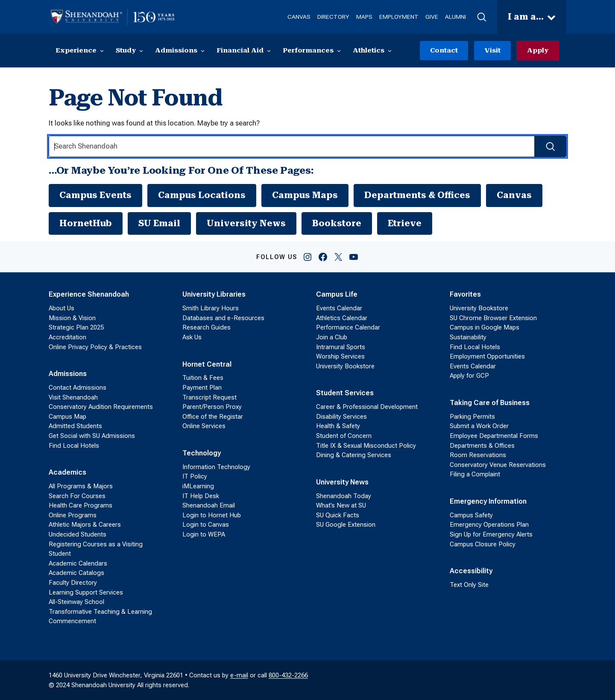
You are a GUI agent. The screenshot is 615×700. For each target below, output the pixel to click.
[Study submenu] (141, 51)
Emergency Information (488, 501)
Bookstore (337, 223)
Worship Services (340, 356)
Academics (67, 472)
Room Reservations (478, 455)
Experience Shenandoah (89, 295)
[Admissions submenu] (203, 51)
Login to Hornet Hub (212, 515)
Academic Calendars (78, 563)
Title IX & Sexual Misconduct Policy (366, 446)
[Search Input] (307, 147)
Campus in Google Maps (485, 328)
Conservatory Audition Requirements (101, 407)
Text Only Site (469, 585)
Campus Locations (202, 195)
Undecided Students (78, 534)
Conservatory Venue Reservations (498, 465)
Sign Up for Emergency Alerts (491, 534)
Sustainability (468, 337)
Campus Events (95, 195)
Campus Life (337, 295)
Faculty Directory (73, 583)
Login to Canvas (206, 525)
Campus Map (67, 417)
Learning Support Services (86, 592)
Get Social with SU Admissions (92, 436)
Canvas (514, 195)
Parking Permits (472, 417)
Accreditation (67, 337)
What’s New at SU (341, 505)
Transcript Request (209, 397)
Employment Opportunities (487, 356)
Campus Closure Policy (483, 544)
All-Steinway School (76, 602)
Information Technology (216, 467)
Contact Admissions (78, 388)
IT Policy (195, 477)
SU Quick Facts (338, 515)
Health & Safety (338, 426)
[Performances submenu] (339, 51)
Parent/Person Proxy (212, 407)
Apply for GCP (469, 376)
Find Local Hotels (74, 446)
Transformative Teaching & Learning (100, 612)
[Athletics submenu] (390, 51)
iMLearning (198, 486)
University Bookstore (345, 366)
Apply (538, 50)
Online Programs (73, 515)
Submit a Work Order (479, 426)
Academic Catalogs (76, 573)
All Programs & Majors (81, 486)
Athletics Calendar (342, 318)
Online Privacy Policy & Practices (95, 347)
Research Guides (206, 328)
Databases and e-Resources (223, 318)
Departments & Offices (417, 195)
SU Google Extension (346, 525)
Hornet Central (207, 364)
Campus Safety (471, 515)
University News (246, 223)
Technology (202, 453)
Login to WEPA (204, 534)
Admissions (68, 374)
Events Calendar (339, 308)
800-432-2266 (288, 675)
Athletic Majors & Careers (85, 525)
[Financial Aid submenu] (269, 51)
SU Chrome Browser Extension (493, 318)
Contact (444, 50)
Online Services (204, 426)
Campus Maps (305, 195)
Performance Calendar (348, 328)
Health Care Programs (81, 505)
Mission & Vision (72, 318)
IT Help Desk (201, 496)
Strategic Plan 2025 (76, 328)
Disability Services (341, 417)
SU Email (159, 223)
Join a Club (332, 337)
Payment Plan (202, 388)
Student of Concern (344, 436)
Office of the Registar (213, 417)
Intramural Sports (341, 347)
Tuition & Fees (203, 378)
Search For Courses (77, 496)
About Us (61, 308)
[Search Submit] (550, 147)
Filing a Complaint (475, 475)
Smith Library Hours (211, 308)
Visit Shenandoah (73, 397)
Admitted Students (75, 426)
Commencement (72, 621)
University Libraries (214, 295)
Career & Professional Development (367, 407)
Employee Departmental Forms (494, 436)
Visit (492, 50)
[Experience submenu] (102, 51)
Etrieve (405, 223)
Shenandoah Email (209, 505)
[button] (482, 17)
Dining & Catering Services (354, 455)
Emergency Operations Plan (489, 525)
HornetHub (86, 223)
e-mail (239, 675)
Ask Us (192, 337)
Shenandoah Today (344, 496)
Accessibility (471, 571)
